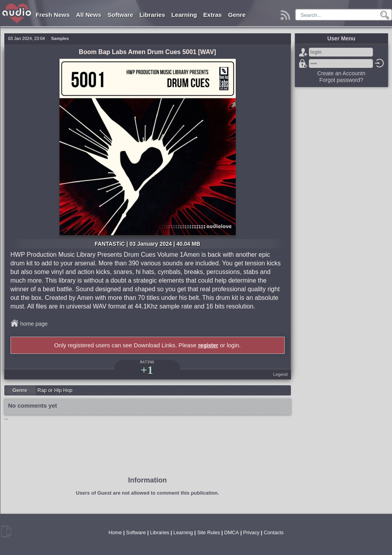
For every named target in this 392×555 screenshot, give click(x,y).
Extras (212, 15)
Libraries (152, 15)
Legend (281, 374)
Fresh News (53, 15)
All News (89, 15)
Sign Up (303, 52)
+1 (147, 370)
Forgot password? (303, 63)
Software (120, 15)
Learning (184, 15)
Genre (237, 15)
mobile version (6, 531)
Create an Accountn (341, 73)
